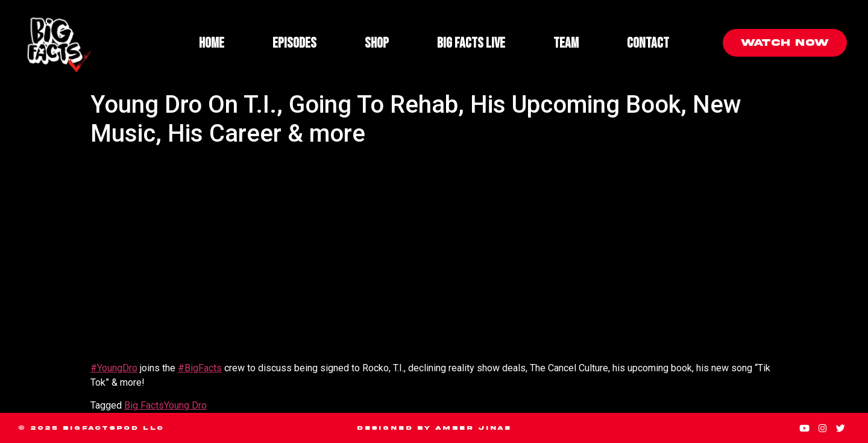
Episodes (294, 43)
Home (212, 43)
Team (566, 43)
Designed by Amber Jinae (434, 428)
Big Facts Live (471, 43)
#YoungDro (114, 368)
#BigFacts (200, 368)
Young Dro (185, 405)
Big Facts (144, 405)
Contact (648, 43)
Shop (377, 43)
